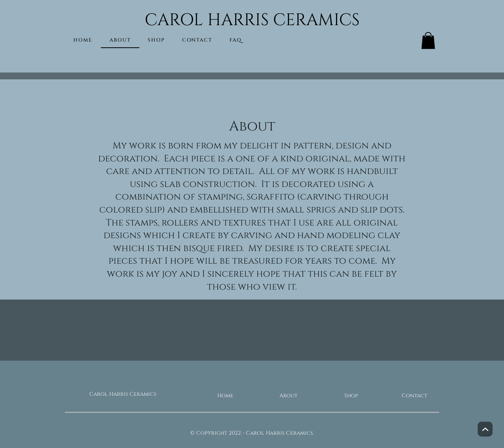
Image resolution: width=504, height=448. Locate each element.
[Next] (485, 429)
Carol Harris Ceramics (123, 394)
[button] (428, 40)
